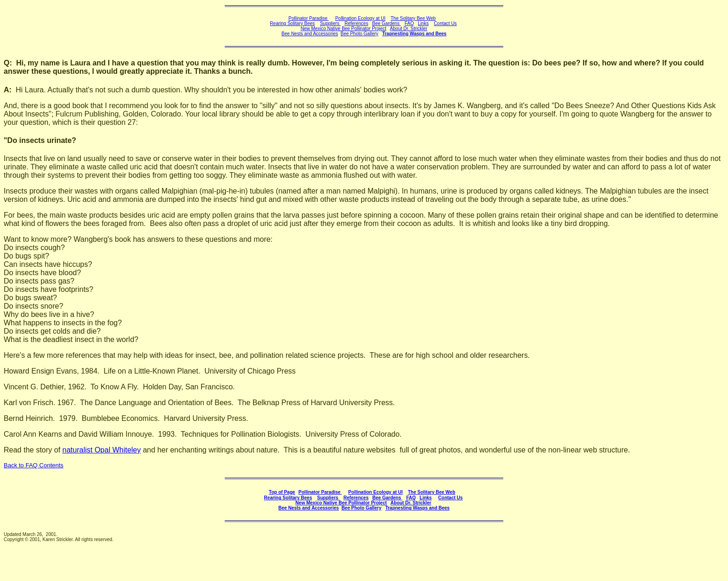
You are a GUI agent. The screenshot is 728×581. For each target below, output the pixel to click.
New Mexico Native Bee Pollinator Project (344, 29)
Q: (8, 63)
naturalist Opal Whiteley (101, 450)
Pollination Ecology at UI (360, 18)
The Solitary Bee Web (413, 18)
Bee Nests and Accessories (310, 34)
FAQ (409, 23)
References (356, 23)
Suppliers (330, 23)
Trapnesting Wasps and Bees (414, 34)
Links (423, 23)
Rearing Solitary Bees (292, 23)
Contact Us (445, 23)
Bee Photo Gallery (360, 34)
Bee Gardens (386, 23)
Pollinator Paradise (309, 18)
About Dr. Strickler (411, 503)
